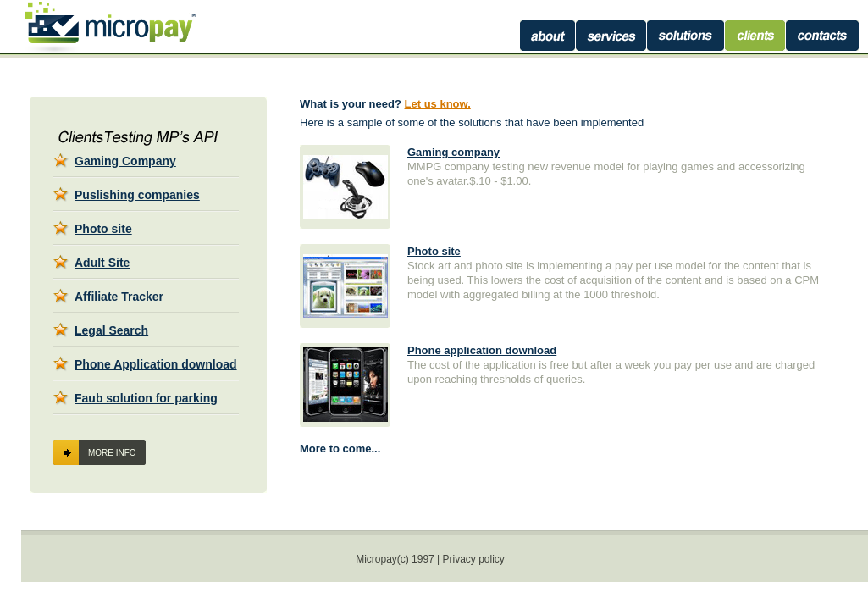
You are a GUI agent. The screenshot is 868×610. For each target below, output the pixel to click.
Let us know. (438, 104)
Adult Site (102, 263)
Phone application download (482, 350)
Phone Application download (156, 364)
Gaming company (453, 152)
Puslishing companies (137, 195)
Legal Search (111, 330)
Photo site (103, 229)
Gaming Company (125, 161)
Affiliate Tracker (119, 297)
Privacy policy (474, 559)
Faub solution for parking (146, 398)
